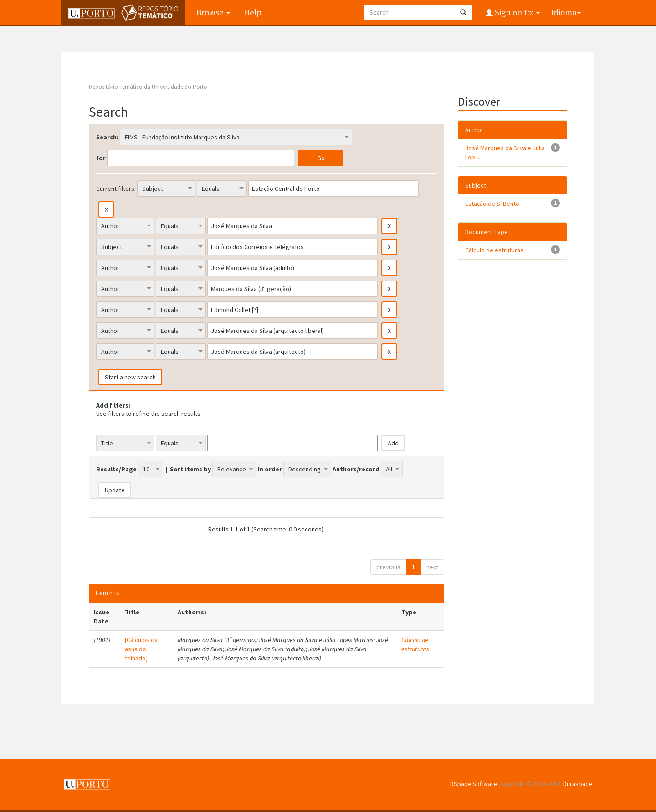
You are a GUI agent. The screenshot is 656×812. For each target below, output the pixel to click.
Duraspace (578, 784)
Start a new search (130, 377)
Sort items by (190, 469)
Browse (213, 12)
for (101, 158)
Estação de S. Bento (492, 204)
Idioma (566, 12)
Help (253, 12)
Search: (107, 137)
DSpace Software (474, 784)
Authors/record (356, 469)
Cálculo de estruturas (415, 644)
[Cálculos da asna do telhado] (141, 649)
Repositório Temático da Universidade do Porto (148, 87)
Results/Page (116, 469)
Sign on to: (516, 12)
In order (270, 469)
